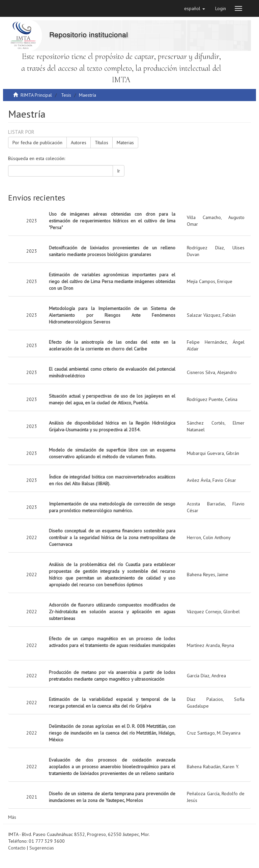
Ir (119, 171)
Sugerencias (42, 848)
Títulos (102, 143)
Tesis (66, 95)
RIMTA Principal (36, 95)
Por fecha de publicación (37, 143)
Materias (125, 143)
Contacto (17, 848)
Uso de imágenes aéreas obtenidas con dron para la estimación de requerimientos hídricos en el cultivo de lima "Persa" (112, 221)
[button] (195, 8)
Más (12, 817)
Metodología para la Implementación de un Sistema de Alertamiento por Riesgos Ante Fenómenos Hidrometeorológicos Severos (112, 315)
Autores (79, 143)
